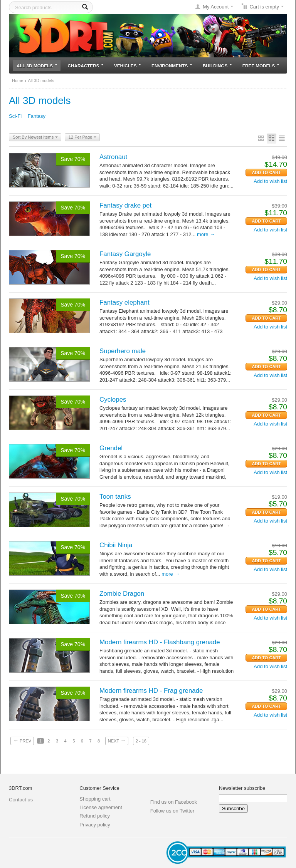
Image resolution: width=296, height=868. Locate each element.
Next (117, 741)
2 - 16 (141, 741)
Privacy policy (95, 825)
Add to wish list (270, 181)
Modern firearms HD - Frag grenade (151, 691)
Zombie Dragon (122, 594)
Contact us (21, 800)
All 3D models (37, 66)
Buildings (217, 66)
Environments (172, 66)
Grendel (111, 448)
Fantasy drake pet (125, 205)
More (206, 234)
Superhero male (123, 351)
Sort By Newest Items (35, 137)
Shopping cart (95, 799)
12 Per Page (82, 137)
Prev (22, 741)
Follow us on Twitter (172, 811)
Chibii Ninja (116, 545)
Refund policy (95, 816)
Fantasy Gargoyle (125, 254)
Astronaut (113, 157)
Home (18, 80)
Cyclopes (113, 400)
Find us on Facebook (174, 802)
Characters (86, 66)
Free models (261, 66)
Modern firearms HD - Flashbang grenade (160, 642)
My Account (216, 7)
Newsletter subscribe (242, 788)
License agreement (101, 807)
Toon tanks (115, 497)
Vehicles (127, 66)
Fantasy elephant (124, 302)
